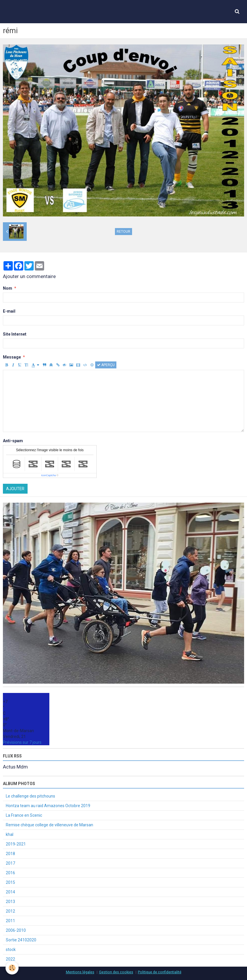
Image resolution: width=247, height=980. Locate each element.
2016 (10, 873)
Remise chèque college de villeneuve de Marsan (49, 825)
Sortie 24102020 (21, 940)
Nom (8, 288)
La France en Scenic (24, 815)
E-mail (9, 311)
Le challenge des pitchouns (30, 796)
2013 (10, 902)
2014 (10, 892)
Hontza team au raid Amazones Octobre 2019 (48, 806)
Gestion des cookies (116, 972)
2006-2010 (16, 930)
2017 (10, 863)
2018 (10, 854)
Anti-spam (13, 441)
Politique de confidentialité (160, 972)
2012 (10, 911)
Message (12, 357)
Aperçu (106, 365)
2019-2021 (16, 844)
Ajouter (15, 489)
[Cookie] (12, 968)
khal (10, 834)
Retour (123, 232)
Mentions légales (80, 972)
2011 (10, 921)
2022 (10, 959)
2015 (10, 882)
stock (11, 949)
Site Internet (15, 334)
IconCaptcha (49, 475)
